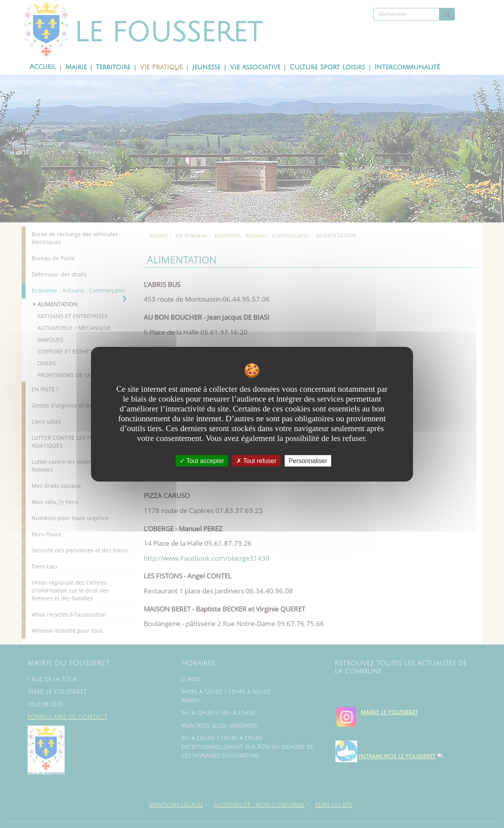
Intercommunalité (407, 67)
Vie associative (255, 67)
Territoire (113, 67)
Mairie (76, 67)
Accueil (43, 67)
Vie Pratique (161, 67)
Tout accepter (202, 460)
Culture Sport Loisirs (327, 67)
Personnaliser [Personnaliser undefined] (308, 460)
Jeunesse (206, 67)
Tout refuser (256, 460)
